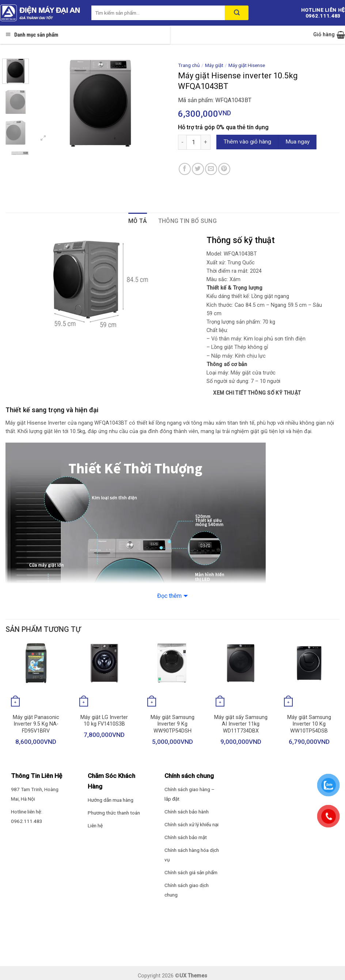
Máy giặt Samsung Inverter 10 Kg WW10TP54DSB (309, 724)
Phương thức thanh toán (114, 813)
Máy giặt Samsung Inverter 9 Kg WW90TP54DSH (172, 724)
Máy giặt (214, 65)
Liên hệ (95, 826)
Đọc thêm (169, 596)
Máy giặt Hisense (247, 65)
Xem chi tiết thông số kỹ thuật (257, 393)
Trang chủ (189, 65)
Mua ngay (297, 142)
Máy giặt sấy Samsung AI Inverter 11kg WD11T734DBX (241, 724)
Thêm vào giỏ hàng (247, 142)
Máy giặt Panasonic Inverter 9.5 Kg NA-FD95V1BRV (36, 724)
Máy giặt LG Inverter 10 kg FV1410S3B (104, 721)
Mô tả (138, 221)
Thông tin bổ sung (187, 221)
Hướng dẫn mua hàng (111, 800)
